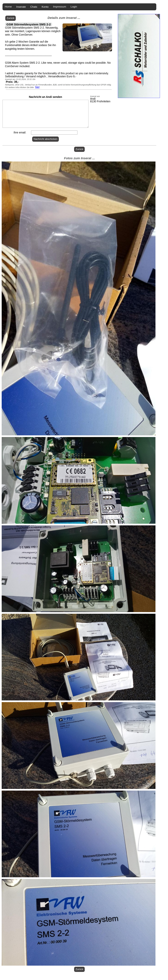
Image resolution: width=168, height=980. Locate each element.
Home (8, 7)
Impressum (60, 7)
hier (37, 87)
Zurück (11, 18)
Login (74, 7)
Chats (34, 7)
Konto (45, 7)
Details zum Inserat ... (64, 18)
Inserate (21, 7)
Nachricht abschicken (45, 139)
